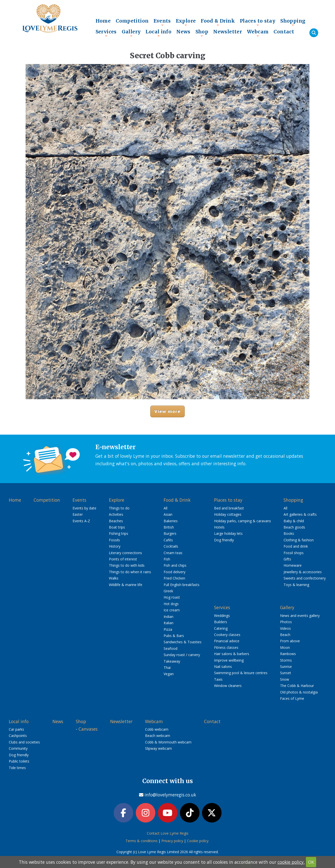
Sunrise (286, 667)
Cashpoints (18, 736)
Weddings (222, 616)
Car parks (16, 729)
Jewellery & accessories (303, 572)
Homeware (293, 565)
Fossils (114, 540)
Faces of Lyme (292, 698)
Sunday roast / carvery (182, 655)
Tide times (17, 768)
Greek (168, 591)
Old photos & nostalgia (299, 692)
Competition (132, 21)
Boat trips (117, 527)
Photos (286, 622)
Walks (114, 578)
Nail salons (223, 667)
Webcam (258, 33)
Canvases (88, 729)
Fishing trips (119, 533)
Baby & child (294, 521)
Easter (78, 514)
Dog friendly (224, 540)
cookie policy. (291, 862)
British (169, 527)
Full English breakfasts (182, 585)
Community (18, 748)
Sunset (286, 673)
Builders (221, 622)
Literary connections (125, 553)
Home (103, 21)
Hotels (219, 527)
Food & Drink (218, 22)
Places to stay (258, 22)
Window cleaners (228, 686)
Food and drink (296, 546)
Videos (285, 628)
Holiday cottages (228, 514)
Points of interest (123, 559)
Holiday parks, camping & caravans (243, 521)
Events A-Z (81, 521)
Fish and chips (175, 565)
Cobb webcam (157, 729)
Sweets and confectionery (305, 578)
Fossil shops (294, 553)
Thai (167, 668)
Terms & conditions (142, 841)
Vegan (169, 674)
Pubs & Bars (174, 636)
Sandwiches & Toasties (183, 642)
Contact (284, 32)
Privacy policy (172, 841)
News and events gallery (300, 616)
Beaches (116, 521)
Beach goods (294, 527)
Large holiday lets (228, 533)
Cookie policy (198, 841)
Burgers (170, 533)
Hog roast (172, 597)
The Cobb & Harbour (297, 686)
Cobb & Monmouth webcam (168, 742)
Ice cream (172, 610)
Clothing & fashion (299, 540)
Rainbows (288, 654)
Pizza (168, 629)
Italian (169, 623)
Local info (158, 33)
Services (106, 33)
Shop (202, 33)
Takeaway (172, 661)
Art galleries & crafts (300, 514)
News (183, 32)
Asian (168, 514)
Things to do (119, 508)
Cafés (168, 540)
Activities (116, 514)
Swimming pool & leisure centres (241, 673)
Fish (167, 559)
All (165, 508)
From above (290, 641)
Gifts (287, 559)
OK (311, 862)
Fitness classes (226, 647)
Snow (285, 679)
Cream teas (173, 553)
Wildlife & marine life (126, 585)
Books (289, 533)
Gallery (131, 33)
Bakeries (171, 521)
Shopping (293, 22)
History (115, 546)
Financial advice (227, 641)
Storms (286, 660)
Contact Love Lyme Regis (168, 833)
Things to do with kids (127, 565)
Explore (186, 22)
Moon (285, 647)
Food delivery (175, 572)
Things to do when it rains (130, 572)
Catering (221, 628)
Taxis (218, 679)
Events (162, 22)
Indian (169, 617)
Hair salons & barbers (232, 654)
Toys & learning (296, 585)
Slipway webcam (158, 748)
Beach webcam (158, 736)
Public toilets (19, 761)
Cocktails (171, 546)
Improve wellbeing (229, 660)
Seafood (171, 648)
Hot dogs (171, 604)
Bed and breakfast (229, 508)
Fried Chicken (174, 578)
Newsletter (228, 32)
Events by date (84, 508)
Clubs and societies (24, 742)
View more (167, 411)
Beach (285, 635)
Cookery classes (227, 635)
